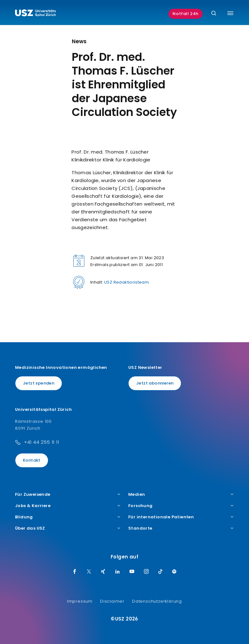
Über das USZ (68, 528)
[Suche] (214, 14)
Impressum (80, 601)
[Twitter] (89, 572)
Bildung (68, 517)
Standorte (181, 528)
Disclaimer (112, 601)
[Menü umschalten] (230, 13)
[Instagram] (146, 572)
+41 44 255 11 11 (42, 442)
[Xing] (103, 572)
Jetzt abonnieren (155, 383)
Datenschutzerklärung (157, 601)
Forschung (181, 506)
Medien (181, 495)
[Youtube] (132, 572)
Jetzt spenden (39, 383)
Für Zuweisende (68, 495)
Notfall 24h (185, 14)
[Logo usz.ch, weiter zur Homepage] (35, 14)
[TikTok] (161, 572)
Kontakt (32, 460)
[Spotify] (174, 572)
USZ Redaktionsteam (127, 282)
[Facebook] (75, 572)
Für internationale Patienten (181, 517)
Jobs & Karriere (68, 506)
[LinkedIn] (118, 572)
